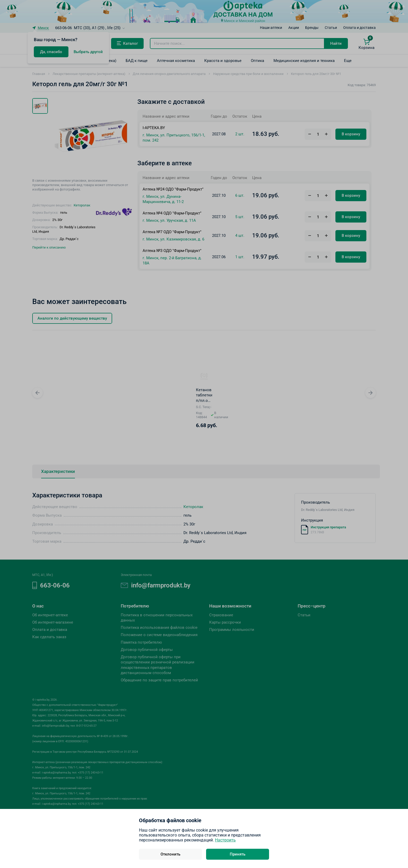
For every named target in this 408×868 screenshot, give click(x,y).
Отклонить (170, 854)
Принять (238, 854)
